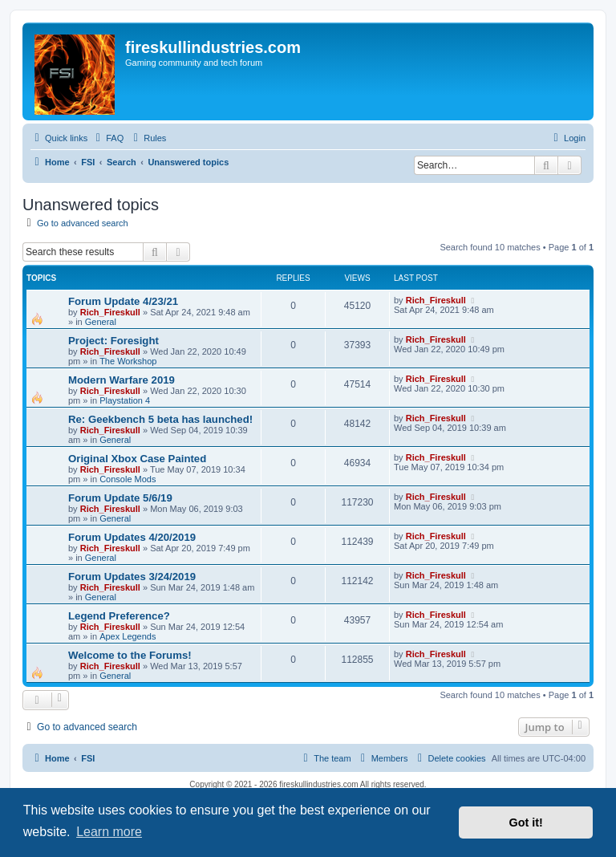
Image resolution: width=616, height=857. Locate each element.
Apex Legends (128, 636)
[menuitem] (107, 138)
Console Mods (128, 479)
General (101, 322)
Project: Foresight (113, 341)
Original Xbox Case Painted (137, 459)
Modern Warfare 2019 (122, 380)
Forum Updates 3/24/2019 (132, 577)
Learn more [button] (109, 832)
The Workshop (128, 361)
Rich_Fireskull (110, 312)
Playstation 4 (125, 400)
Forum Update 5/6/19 (120, 498)
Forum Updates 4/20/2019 (132, 537)
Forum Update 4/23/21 (123, 301)
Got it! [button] (526, 822)
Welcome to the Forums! (130, 655)
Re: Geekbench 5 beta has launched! (160, 419)
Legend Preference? (119, 616)
